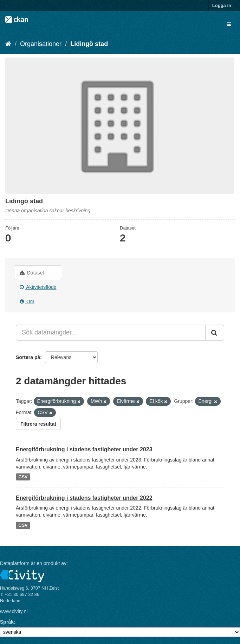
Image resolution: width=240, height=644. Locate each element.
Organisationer (41, 44)
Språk (7, 622)
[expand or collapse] (229, 24)
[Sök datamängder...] (111, 333)
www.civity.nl (14, 611)
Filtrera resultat (38, 424)
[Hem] (8, 44)
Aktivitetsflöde (38, 287)
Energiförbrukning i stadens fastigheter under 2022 (84, 498)
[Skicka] (215, 333)
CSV (23, 477)
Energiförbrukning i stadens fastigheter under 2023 (84, 449)
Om (27, 301)
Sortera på (28, 357)
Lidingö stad (89, 44)
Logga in (222, 5)
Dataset (32, 273)
